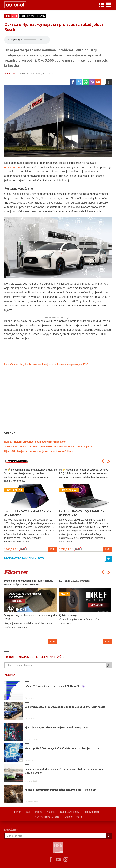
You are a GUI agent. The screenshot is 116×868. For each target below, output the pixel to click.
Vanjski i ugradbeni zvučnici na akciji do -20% (30, 617)
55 (20, 760)
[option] (31, 510)
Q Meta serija (68, 615)
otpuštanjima (12, 167)
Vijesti (15, 16)
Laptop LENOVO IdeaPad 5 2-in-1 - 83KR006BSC (28, 513)
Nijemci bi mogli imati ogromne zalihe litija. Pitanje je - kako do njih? (61, 790)
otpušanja (31, 16)
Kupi (53, 549)
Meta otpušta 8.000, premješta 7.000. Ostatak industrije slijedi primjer (62, 748)
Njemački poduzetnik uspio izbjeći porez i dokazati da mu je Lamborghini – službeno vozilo (65, 771)
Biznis (8, 16)
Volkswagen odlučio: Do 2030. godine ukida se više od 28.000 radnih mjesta (48, 447)
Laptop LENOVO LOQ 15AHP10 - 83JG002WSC (82, 513)
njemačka (41, 16)
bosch (22, 16)
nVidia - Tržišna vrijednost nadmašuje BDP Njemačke (35, 442)
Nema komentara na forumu (24, 558)
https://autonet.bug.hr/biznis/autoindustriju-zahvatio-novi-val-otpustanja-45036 (46, 364)
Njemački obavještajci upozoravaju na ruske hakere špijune (39, 451)
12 (20, 718)
